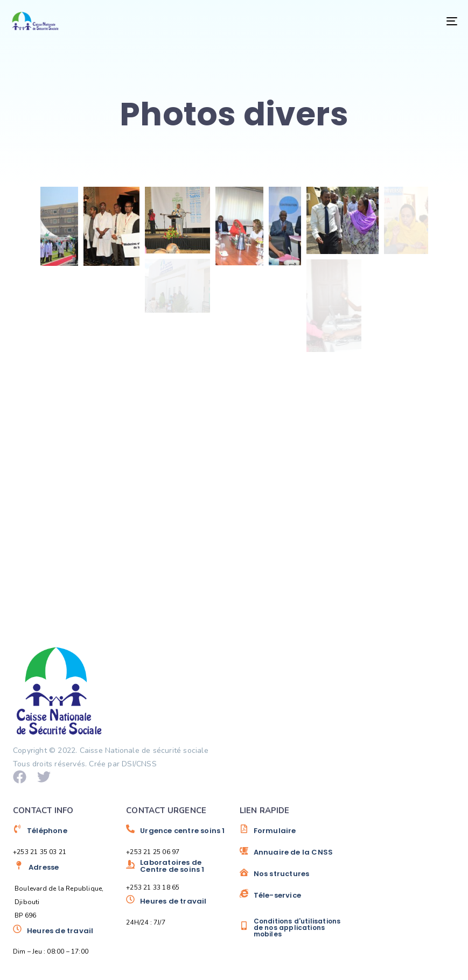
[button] (59, 226)
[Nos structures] (291, 878)
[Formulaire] (291, 835)
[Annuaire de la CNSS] (291, 856)
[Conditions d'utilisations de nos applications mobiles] (291, 928)
